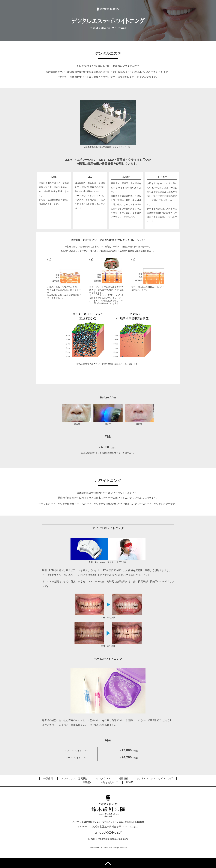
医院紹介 (87, 782)
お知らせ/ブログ (109, 782)
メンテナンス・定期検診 (75, 778)
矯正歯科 (123, 778)
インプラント (103, 778)
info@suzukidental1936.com (113, 839)
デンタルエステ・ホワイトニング (155, 778)
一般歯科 (48, 778)
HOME (130, 782)
